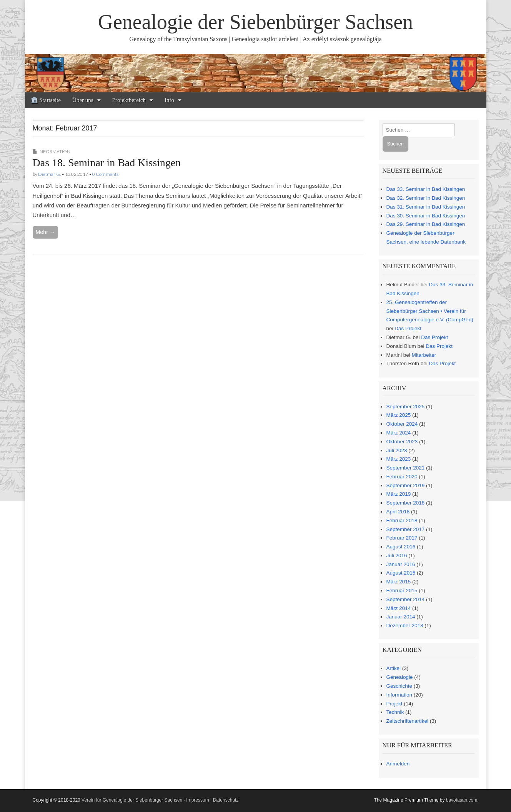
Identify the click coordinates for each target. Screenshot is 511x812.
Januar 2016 (401, 564)
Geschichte (399, 686)
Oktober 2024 (402, 424)
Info (169, 100)
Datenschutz (226, 800)
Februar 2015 (402, 591)
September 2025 (406, 407)
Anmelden (398, 764)
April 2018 (398, 512)
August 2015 (401, 573)
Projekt (394, 704)
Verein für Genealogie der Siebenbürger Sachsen (132, 800)
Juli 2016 (397, 556)
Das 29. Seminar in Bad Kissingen (426, 224)
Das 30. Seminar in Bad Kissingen (426, 216)
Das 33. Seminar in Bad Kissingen (426, 189)
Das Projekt (408, 328)
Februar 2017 (402, 538)
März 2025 (399, 415)
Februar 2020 (402, 477)
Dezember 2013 (405, 626)
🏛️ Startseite (46, 100)
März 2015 (399, 582)
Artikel (394, 668)
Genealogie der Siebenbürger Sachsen (255, 22)
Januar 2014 (401, 617)
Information (54, 151)
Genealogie (400, 677)
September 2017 (406, 529)
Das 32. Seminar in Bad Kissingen (426, 198)
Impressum (197, 800)
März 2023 (399, 459)
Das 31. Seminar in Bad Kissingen (426, 207)
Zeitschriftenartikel (408, 721)
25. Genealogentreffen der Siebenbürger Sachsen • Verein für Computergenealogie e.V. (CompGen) (430, 311)
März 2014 (399, 608)
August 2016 (401, 547)
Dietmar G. (49, 174)
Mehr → (46, 232)
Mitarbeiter (424, 355)
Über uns (83, 100)
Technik (395, 712)
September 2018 (406, 503)
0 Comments (105, 174)
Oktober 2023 (402, 442)
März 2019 (399, 494)
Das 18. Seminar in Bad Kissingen (107, 163)
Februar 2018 (402, 520)
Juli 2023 (397, 450)
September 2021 (406, 468)
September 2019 (406, 485)
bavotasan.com (462, 800)
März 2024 (399, 433)
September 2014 (406, 599)
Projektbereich (129, 100)
